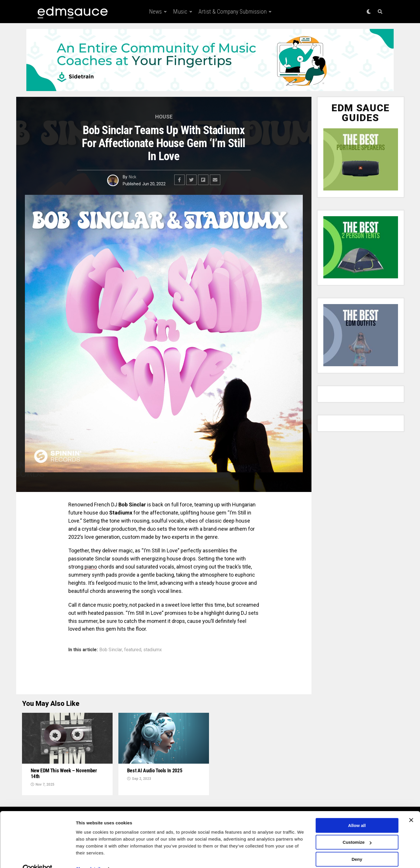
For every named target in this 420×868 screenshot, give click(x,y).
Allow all (357, 813)
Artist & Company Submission (233, 12)
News (155, 12)
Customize (357, 830)
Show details (89, 857)
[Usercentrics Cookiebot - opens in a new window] (37, 857)
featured (133, 650)
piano (91, 567)
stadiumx (153, 650)
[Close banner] (411, 808)
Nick (133, 177)
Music (180, 12)
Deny (357, 847)
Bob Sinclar (111, 650)
